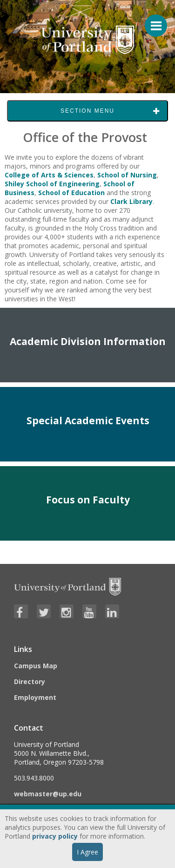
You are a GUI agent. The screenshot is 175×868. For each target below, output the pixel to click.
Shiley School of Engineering (52, 184)
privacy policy (55, 836)
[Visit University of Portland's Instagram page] (67, 611)
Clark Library (131, 201)
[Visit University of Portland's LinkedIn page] (112, 611)
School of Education (71, 193)
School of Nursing (127, 175)
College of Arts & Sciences (49, 175)
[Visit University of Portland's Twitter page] (44, 611)
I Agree (87, 852)
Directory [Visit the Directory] (30, 682)
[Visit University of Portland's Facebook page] (21, 611)
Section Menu (87, 111)
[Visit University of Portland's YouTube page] (89, 611)
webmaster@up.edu (48, 794)
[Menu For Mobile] (152, 21)
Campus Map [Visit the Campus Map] (36, 666)
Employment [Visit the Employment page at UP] (35, 697)
